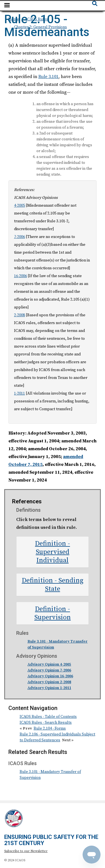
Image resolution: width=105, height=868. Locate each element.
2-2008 (19, 315)
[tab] (53, 552)
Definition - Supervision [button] (53, 613)
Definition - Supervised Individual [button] (53, 552)
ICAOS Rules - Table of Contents (48, 717)
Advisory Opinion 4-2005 (49, 664)
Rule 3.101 (48, 77)
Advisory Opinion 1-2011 (49, 688)
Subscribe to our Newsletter (26, 851)
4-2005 (19, 206)
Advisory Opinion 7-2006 (49, 670)
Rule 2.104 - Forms (50, 728)
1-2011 (19, 393)
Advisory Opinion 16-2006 (50, 676)
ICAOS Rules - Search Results (46, 723)
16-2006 (20, 276)
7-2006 (19, 237)
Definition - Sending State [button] (53, 585)
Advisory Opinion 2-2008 (49, 682)
